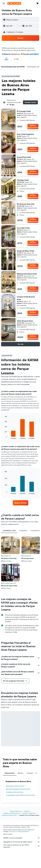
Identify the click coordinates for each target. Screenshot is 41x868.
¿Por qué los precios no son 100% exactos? (22, 846)
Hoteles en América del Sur (12, 813)
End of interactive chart (4, 437)
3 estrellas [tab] (23, 531)
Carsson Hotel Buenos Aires (26, 298)
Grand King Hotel (24, 157)
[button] (4, 3)
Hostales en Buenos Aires (15, 792)
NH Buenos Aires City (26, 204)
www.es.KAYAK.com (16, 811)
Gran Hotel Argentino (25, 134)
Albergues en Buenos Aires (15, 786)
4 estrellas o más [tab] (9, 531)
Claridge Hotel (23, 180)
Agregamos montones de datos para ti (22, 842)
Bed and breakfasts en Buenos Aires (18, 789)
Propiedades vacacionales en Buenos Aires (20, 795)
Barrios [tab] (21, 773)
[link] (21, 503)
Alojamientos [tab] (10, 773)
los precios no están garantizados (19, 831)
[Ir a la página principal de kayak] (14, 3)
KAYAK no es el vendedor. (22, 838)
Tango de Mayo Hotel (25, 251)
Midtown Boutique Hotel (27, 274)
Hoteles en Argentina (29, 813)
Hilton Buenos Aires (25, 321)
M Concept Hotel (24, 111)
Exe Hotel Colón (23, 228)
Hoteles (26, 811)
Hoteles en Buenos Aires (9, 815)
